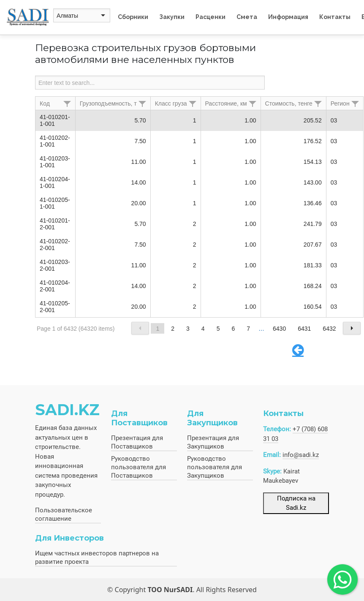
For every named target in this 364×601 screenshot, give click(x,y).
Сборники (133, 17)
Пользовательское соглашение (64, 514)
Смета (247, 17)
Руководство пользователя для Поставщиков (139, 467)
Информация (288, 17)
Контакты (335, 17)
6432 (329, 329)
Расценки (211, 17)
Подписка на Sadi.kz (296, 503)
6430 (279, 329)
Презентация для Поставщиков (137, 442)
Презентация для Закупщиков (213, 442)
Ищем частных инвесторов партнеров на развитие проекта (97, 557)
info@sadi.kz (301, 455)
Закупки (172, 17)
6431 (304, 329)
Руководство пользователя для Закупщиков (215, 467)
